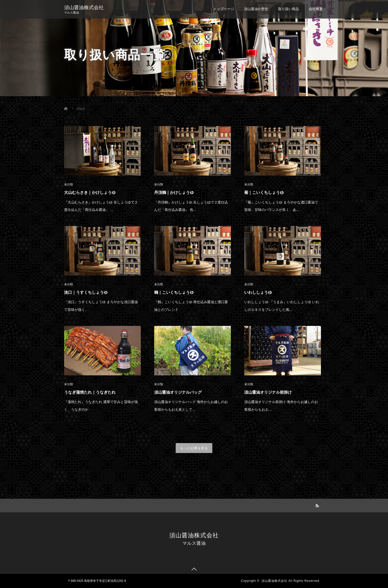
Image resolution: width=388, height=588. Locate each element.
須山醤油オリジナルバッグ (178, 392)
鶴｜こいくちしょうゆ (174, 292)
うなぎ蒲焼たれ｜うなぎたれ (90, 392)
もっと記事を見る (194, 448)
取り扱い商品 (289, 9)
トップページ (224, 9)
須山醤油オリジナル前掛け (268, 392)
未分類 (69, 184)
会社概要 (316, 9)
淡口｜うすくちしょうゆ (86, 292)
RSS (316, 505)
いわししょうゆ (258, 292)
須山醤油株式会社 (84, 7)
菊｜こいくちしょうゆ (264, 192)
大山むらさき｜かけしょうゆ (90, 192)
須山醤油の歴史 (256, 9)
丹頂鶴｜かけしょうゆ (174, 192)
